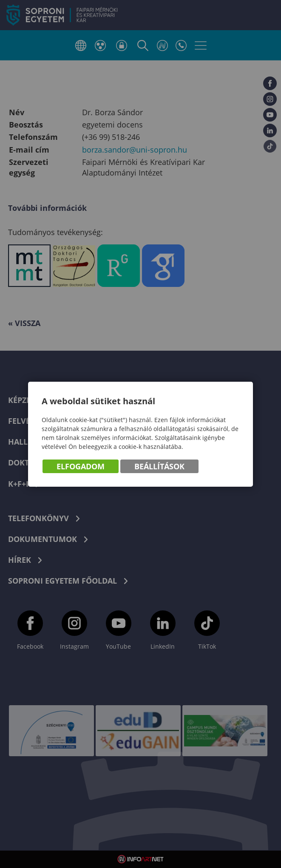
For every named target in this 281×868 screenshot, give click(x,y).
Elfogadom (81, 466)
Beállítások (159, 466)
